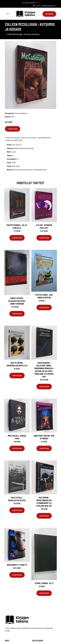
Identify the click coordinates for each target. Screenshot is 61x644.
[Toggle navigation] (8, 14)
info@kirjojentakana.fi (48, 6)
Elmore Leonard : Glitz (44, 583)
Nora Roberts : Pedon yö (17, 565)
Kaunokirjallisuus (21, 113)
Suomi (38, 6)
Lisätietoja (13, 129)
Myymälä (49, 14)
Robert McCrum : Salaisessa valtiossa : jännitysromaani (17, 301)
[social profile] (37, 3)
